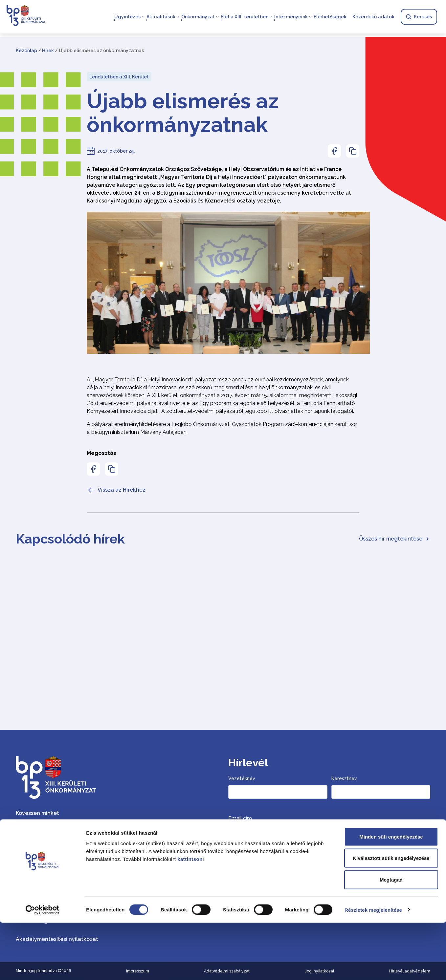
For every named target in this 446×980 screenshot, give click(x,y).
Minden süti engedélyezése (391, 894)
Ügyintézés (127, 17)
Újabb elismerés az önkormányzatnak (183, 113)
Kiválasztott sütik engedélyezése (391, 916)
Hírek (48, 51)
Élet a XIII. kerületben (244, 17)
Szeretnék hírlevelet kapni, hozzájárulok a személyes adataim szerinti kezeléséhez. (319, 862)
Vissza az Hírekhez (116, 490)
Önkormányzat (198, 17)
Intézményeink (291, 17)
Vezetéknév (242, 778)
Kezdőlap (26, 51)
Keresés (419, 17)
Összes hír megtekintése (395, 539)
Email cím (240, 818)
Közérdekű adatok (373, 17)
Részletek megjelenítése (373, 967)
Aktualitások (161, 17)
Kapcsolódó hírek (70, 539)
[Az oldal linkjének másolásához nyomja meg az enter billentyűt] (353, 151)
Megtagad (391, 937)
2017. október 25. (116, 151)
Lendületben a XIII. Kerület (119, 77)
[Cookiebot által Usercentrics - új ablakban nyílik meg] (43, 967)
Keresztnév (344, 778)
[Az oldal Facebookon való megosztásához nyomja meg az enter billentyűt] (334, 151)
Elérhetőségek (330, 17)
